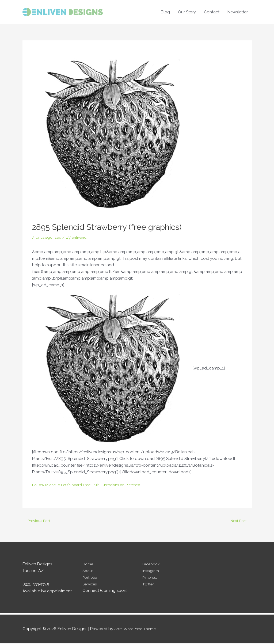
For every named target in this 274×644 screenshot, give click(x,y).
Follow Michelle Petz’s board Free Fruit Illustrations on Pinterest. (92, 485)
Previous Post (38, 521)
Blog (165, 12)
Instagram (152, 571)
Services (90, 585)
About (88, 571)
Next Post (240, 521)
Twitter (149, 585)
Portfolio (91, 578)
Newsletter (238, 12)
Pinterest (151, 578)
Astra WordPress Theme (137, 629)
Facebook (152, 565)
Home (88, 565)
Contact (212, 12)
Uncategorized (50, 237)
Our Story (187, 12)
